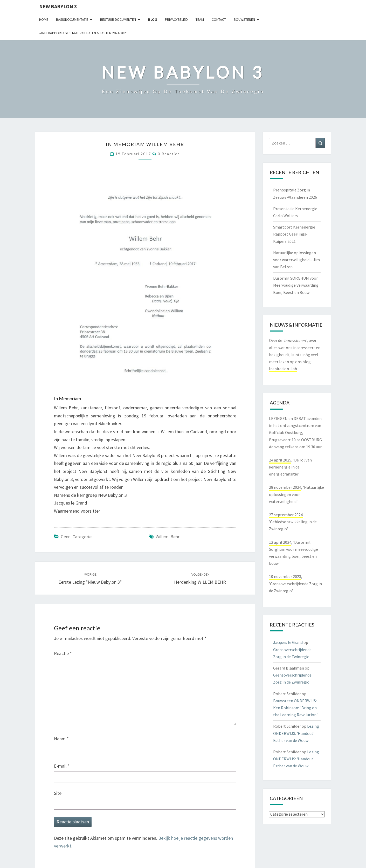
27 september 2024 (286, 515)
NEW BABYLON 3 (58, 6)
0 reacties (169, 154)
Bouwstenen (244, 19)
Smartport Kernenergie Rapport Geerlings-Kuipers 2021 (294, 234)
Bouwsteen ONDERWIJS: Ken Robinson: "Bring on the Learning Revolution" (296, 708)
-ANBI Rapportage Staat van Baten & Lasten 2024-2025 (83, 33)
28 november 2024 (285, 487)
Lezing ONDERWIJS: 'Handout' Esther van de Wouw (296, 733)
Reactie (63, 653)
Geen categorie (76, 537)
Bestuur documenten (118, 19)
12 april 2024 (280, 542)
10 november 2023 (285, 576)
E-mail (62, 766)
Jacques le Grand (288, 642)
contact (219, 19)
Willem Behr (168, 537)
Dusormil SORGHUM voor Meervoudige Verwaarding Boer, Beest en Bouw (296, 285)
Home (44, 19)
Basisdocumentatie (72, 19)
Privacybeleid (176, 19)
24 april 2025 (280, 460)
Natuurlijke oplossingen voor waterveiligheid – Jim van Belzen (296, 260)
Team (200, 19)
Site (58, 793)
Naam (61, 739)
